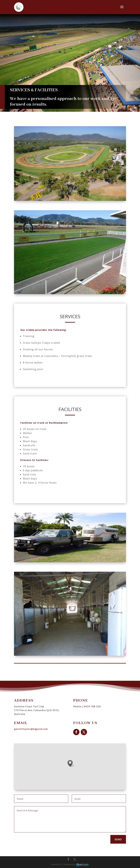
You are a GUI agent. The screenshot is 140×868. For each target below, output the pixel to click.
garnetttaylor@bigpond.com (44, 725)
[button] (71, 763)
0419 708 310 (85, 710)
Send (118, 839)
